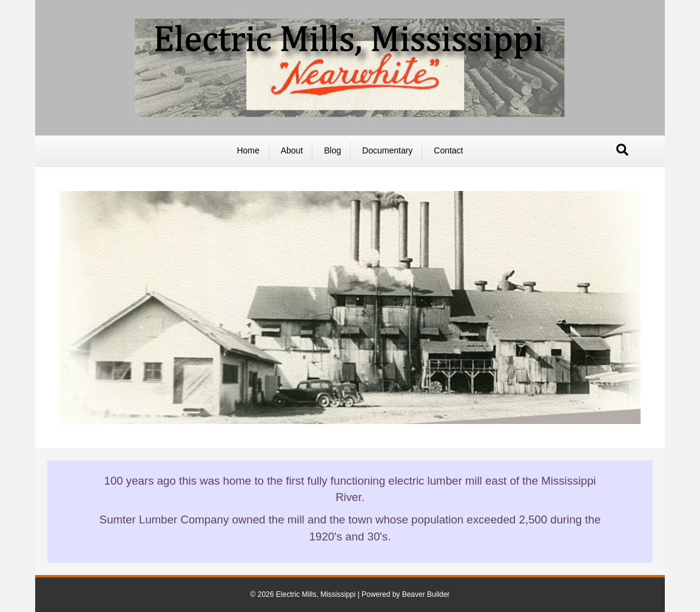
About (292, 150)
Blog (332, 150)
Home (248, 150)
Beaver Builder (426, 594)
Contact (448, 150)
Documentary (387, 150)
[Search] (622, 150)
